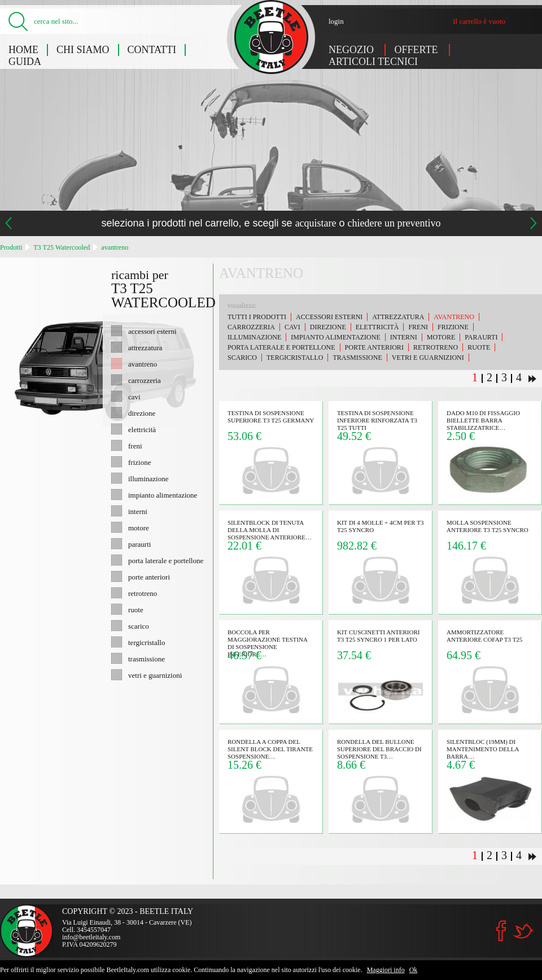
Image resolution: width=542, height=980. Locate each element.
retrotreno (143, 593)
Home (23, 50)
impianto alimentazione (163, 495)
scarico (139, 626)
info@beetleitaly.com (91, 937)
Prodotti (11, 247)
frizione (139, 462)
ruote (136, 609)
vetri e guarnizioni (155, 675)
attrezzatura (145, 347)
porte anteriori (149, 577)
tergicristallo (147, 642)
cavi (134, 397)
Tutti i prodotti (257, 317)
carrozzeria (145, 380)
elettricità (142, 429)
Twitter (523, 931)
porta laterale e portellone (166, 560)
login (336, 21)
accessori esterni (152, 331)
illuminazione (148, 478)
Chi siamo (83, 50)
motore (139, 528)
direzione (142, 413)
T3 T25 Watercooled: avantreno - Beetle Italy (271, 37)
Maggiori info (386, 970)
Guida (25, 62)
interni (138, 511)
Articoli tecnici (373, 62)
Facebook (501, 931)
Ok (414, 970)
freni (135, 446)
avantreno (115, 247)
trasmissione (147, 659)
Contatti (152, 50)
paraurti (139, 544)
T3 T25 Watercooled (62, 247)
